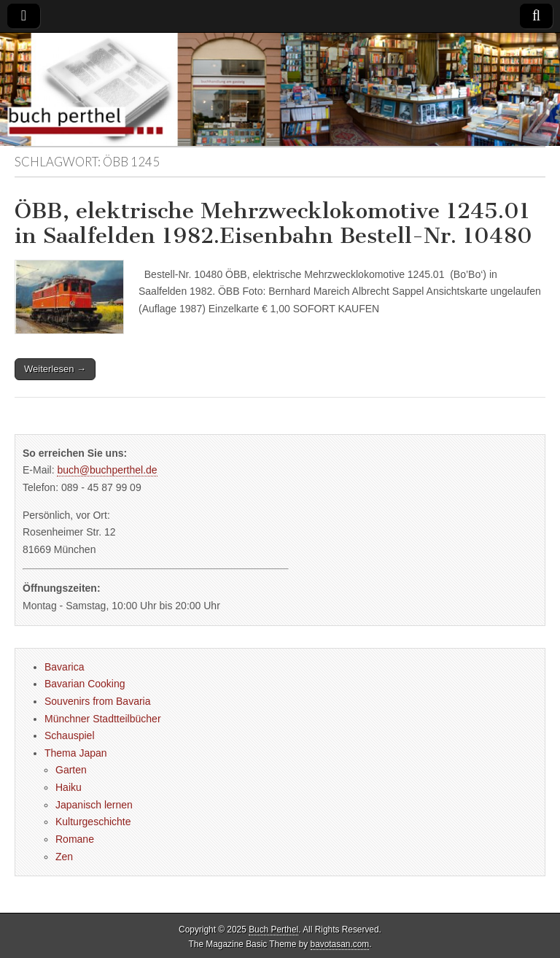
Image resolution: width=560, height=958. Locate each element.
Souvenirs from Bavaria (98, 701)
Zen (64, 857)
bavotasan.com (340, 944)
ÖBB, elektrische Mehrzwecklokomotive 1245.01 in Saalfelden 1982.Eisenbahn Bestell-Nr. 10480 (273, 223)
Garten (71, 770)
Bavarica (64, 667)
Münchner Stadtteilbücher (103, 719)
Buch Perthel (273, 930)
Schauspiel (70, 735)
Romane (75, 839)
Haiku (69, 787)
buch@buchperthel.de (107, 470)
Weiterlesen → (55, 369)
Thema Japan (76, 753)
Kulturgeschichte (93, 822)
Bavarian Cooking (85, 684)
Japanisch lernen (94, 805)
